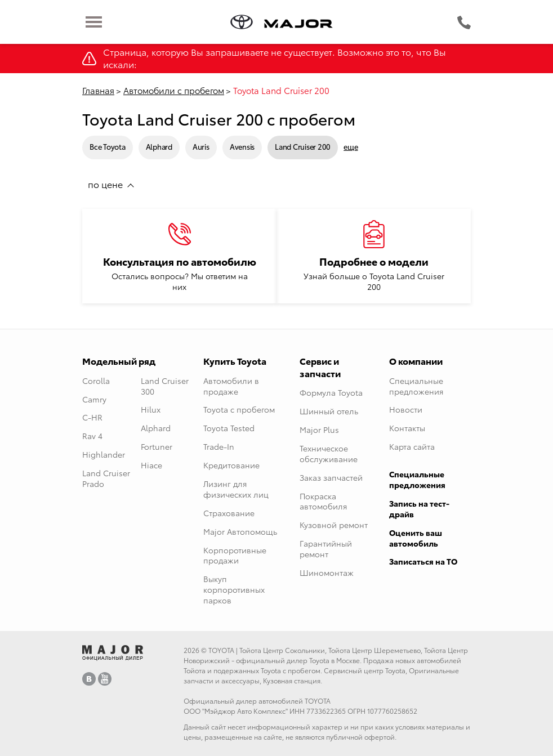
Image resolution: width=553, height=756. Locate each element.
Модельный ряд (119, 361)
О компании (416, 361)
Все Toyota (108, 146)
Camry (94, 399)
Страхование (229, 513)
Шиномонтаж (327, 572)
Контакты (407, 428)
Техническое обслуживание (329, 453)
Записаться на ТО (423, 561)
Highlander (104, 454)
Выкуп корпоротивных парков (234, 589)
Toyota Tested (229, 428)
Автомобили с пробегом (174, 90)
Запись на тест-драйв (419, 509)
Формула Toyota (331, 392)
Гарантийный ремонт (326, 549)
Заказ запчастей (331, 477)
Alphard (159, 146)
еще (351, 147)
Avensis (242, 146)
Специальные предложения (416, 386)
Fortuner (157, 446)
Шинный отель (329, 411)
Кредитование (231, 465)
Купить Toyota (235, 361)
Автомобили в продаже (231, 386)
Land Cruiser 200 (303, 146)
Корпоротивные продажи (235, 555)
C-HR (92, 417)
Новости (406, 409)
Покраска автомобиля (323, 501)
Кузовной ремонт (334, 525)
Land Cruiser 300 (165, 386)
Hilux (151, 409)
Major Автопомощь (240, 531)
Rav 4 (92, 436)
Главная (98, 90)
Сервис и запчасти (320, 367)
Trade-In (219, 446)
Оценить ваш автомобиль (416, 538)
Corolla (96, 381)
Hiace (151, 465)
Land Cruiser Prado (106, 478)
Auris (201, 146)
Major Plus (319, 430)
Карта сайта (412, 446)
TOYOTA (221, 650)
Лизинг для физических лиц (236, 489)
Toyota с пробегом (239, 409)
